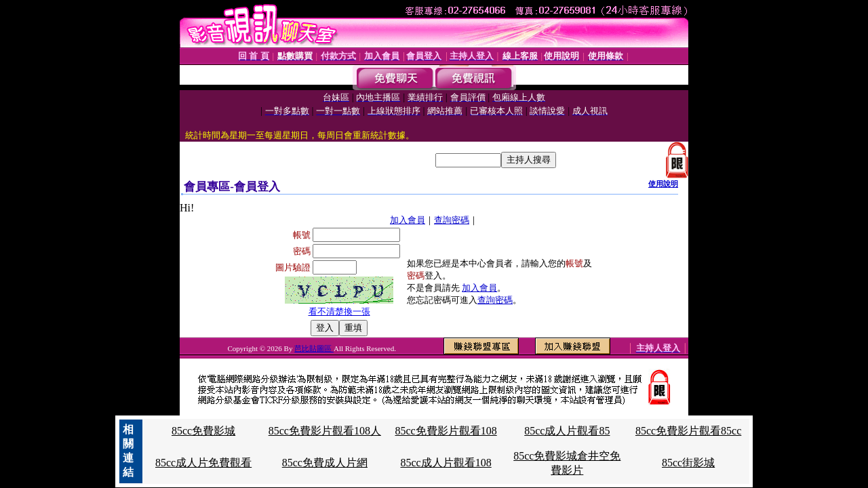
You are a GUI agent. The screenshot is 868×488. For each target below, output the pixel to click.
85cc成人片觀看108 (446, 463)
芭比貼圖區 (314, 348)
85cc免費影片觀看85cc (688, 431)
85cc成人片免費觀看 (203, 463)
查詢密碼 (452, 220)
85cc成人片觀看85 (567, 431)
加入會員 (408, 220)
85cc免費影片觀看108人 (325, 431)
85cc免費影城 (203, 431)
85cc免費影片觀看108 (446, 431)
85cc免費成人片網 (325, 463)
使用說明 (663, 184)
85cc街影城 (688, 463)
